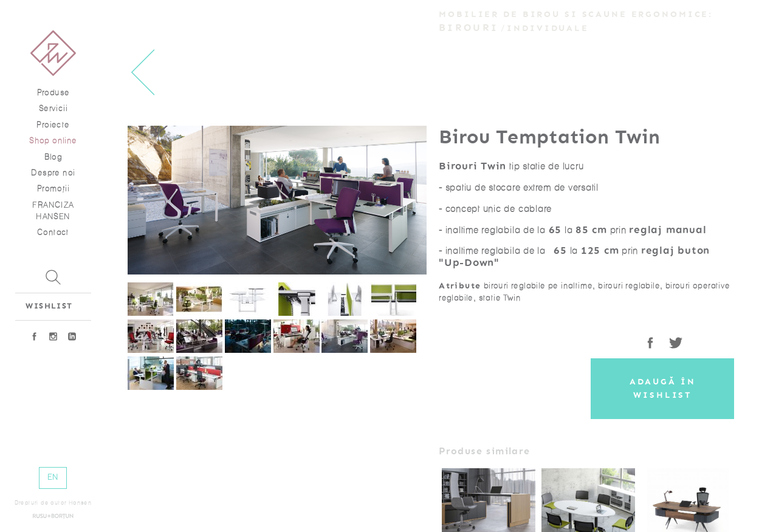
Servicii (53, 108)
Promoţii (53, 189)
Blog (53, 157)
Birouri (469, 28)
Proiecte (53, 125)
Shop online (53, 141)
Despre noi (53, 173)
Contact (53, 232)
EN (53, 477)
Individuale (548, 28)
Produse (53, 93)
